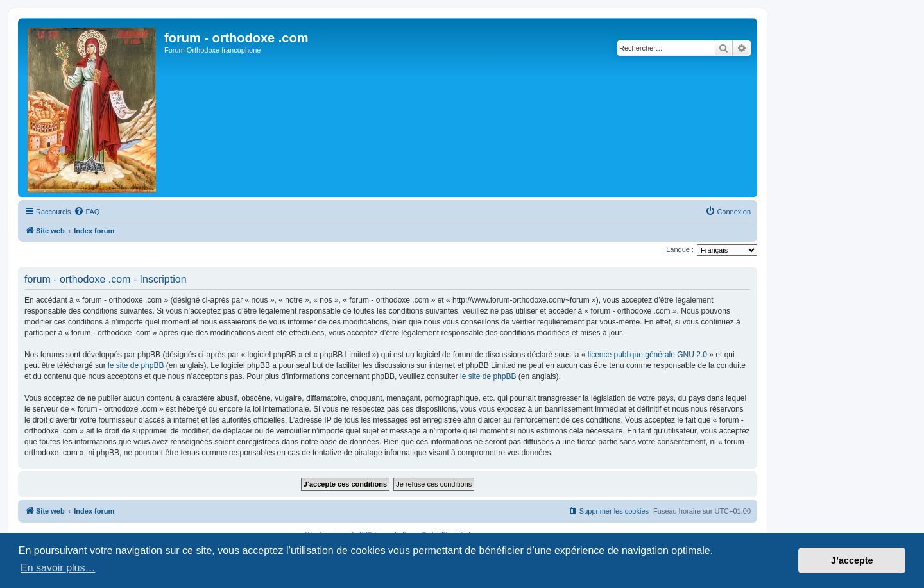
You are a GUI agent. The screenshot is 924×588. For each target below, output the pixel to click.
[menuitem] (87, 212)
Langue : (680, 249)
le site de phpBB (136, 365)
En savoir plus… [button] (58, 568)
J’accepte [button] (852, 560)
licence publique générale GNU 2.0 (647, 355)
